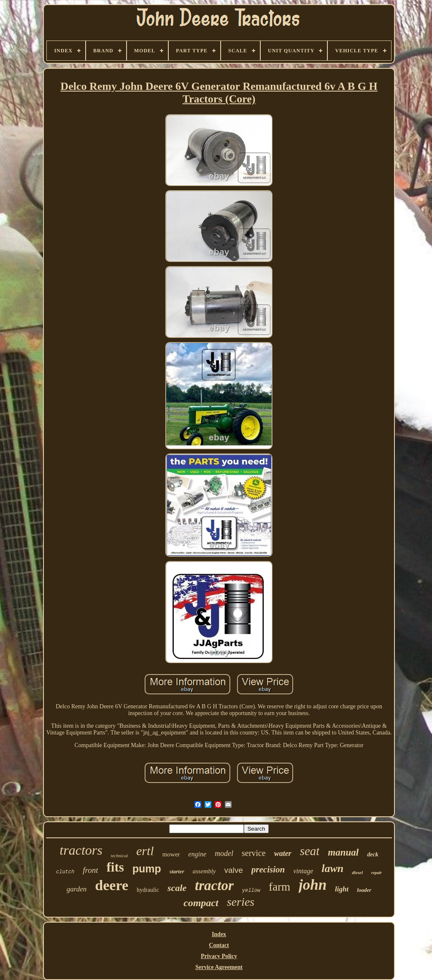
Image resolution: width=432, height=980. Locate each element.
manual (343, 852)
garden (77, 889)
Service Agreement (219, 967)
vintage (303, 871)
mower (171, 854)
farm (279, 887)
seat (310, 851)
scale (177, 888)
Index (219, 934)
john (313, 885)
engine (197, 854)
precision (268, 869)
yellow (251, 891)
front (90, 870)
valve (234, 870)
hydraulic (148, 890)
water (283, 853)
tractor (214, 886)
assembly (204, 871)
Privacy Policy (219, 956)
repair (377, 873)
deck (373, 854)
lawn (332, 868)
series (241, 902)
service (254, 853)
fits (115, 867)
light (342, 889)
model (224, 853)
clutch (65, 872)
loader (364, 890)
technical (119, 856)
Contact (219, 945)
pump (147, 869)
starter (177, 871)
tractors (81, 850)
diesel (357, 872)
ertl (145, 851)
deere (112, 885)
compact (201, 903)
